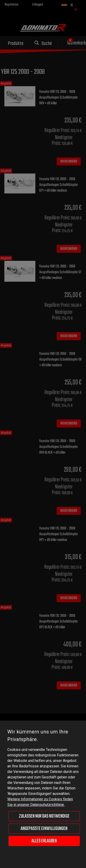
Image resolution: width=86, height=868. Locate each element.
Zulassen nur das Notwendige (44, 816)
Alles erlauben (44, 841)
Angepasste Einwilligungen (44, 829)
